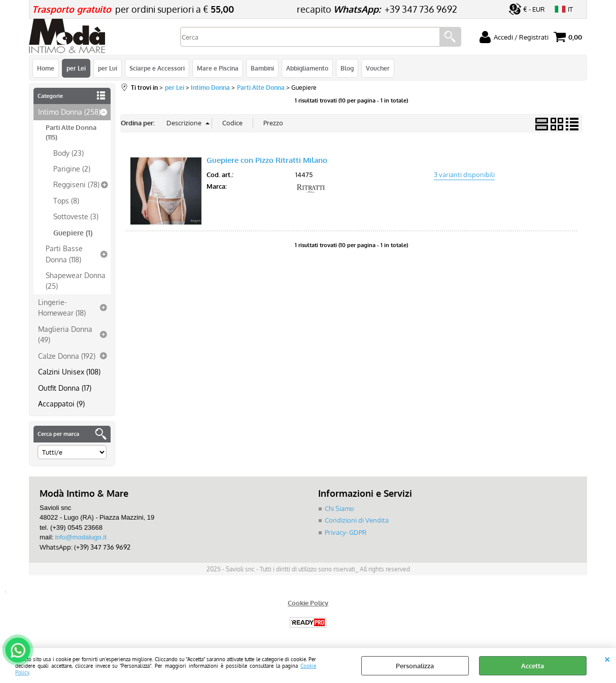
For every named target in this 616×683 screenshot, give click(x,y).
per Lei (76, 68)
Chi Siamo (339, 508)
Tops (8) (66, 200)
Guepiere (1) (73, 232)
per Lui (108, 68)
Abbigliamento (307, 68)
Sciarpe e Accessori (157, 68)
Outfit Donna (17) (65, 388)
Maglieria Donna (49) (65, 334)
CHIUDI (607, 658)
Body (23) (69, 153)
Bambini (262, 68)
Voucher (378, 68)
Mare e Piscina (218, 68)
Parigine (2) (72, 168)
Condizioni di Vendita (357, 520)
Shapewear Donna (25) (76, 280)
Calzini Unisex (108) (69, 371)
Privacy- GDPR (346, 532)
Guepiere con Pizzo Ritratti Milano (267, 160)
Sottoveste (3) (76, 216)
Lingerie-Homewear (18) (62, 307)
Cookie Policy (308, 603)
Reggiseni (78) (76, 184)
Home (46, 68)
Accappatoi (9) (61, 403)
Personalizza (415, 666)
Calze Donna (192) (67, 356)
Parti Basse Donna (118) (64, 253)
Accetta (533, 666)
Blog (347, 68)
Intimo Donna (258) (69, 112)
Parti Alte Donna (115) (71, 132)
